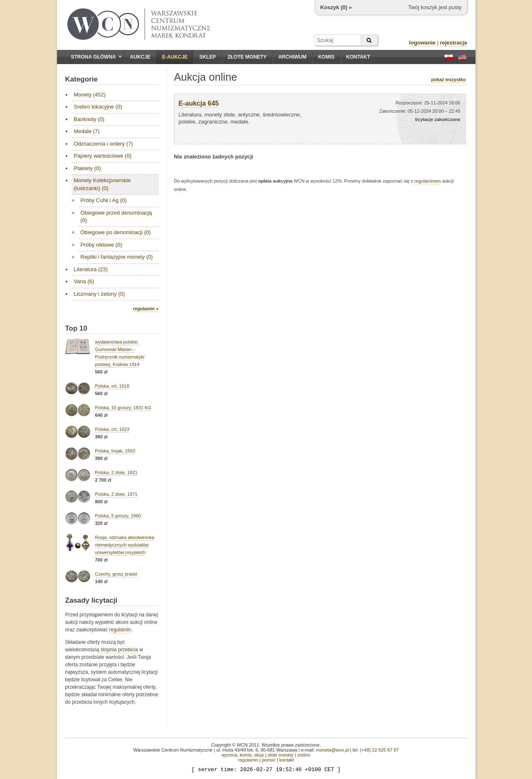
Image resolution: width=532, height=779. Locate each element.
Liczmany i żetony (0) (100, 294)
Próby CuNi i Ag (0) (104, 200)
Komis (326, 57)
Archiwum (292, 57)
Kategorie (81, 79)
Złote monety (247, 57)
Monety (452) (90, 95)
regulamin (120, 630)
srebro (304, 755)
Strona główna (96, 57)
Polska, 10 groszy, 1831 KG (123, 408)
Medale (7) (87, 131)
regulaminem (428, 181)
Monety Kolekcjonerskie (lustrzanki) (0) (102, 184)
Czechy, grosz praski (116, 574)
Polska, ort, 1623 (112, 429)
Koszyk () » (336, 7)
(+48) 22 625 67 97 (379, 750)
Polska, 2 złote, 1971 (116, 494)
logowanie (422, 43)
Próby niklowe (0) (101, 245)
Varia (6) (84, 281)
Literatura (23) (91, 269)
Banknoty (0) (89, 119)
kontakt (287, 760)
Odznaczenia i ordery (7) (103, 144)
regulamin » (146, 309)
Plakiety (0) (87, 168)
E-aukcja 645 (199, 103)
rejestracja (453, 43)
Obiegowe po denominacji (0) (116, 232)
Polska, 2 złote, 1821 (116, 472)
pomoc (269, 760)
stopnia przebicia (119, 650)
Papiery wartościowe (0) (103, 156)
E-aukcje (175, 57)
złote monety (281, 755)
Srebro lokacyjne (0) (98, 107)
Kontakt (358, 57)
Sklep (207, 57)
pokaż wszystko (448, 79)
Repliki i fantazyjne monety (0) (117, 257)
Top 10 (76, 328)
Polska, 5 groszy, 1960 (118, 516)
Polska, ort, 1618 (112, 386)
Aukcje (140, 57)
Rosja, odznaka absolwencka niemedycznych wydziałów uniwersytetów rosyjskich (125, 545)
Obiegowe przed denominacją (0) (116, 216)
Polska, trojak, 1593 (115, 451)
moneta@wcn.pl (332, 750)
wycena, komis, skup (243, 755)
